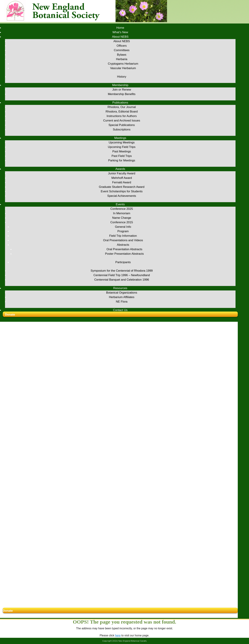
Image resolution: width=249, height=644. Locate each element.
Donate (10, 315)
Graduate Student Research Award (122, 187)
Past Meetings (122, 151)
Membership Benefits (122, 94)
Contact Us (120, 310)
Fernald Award (122, 182)
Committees (122, 50)
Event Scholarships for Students (122, 191)
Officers (122, 46)
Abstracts (123, 245)
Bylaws (122, 55)
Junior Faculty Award (122, 173)
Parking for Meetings (122, 160)
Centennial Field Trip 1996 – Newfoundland (122, 275)
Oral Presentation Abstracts (124, 249)
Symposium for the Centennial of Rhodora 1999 (122, 271)
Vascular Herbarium (123, 68)
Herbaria (122, 59)
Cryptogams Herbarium (123, 64)
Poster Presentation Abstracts (124, 254)
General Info (123, 227)
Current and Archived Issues (122, 121)
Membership (120, 85)
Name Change (122, 218)
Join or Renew (122, 90)
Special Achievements (122, 196)
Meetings (120, 138)
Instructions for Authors (122, 116)
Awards (120, 169)
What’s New (120, 32)
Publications (120, 103)
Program (123, 231)
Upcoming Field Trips (122, 147)
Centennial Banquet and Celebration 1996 (122, 280)
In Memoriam (122, 213)
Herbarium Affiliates (122, 297)
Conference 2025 (122, 209)
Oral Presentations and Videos (123, 240)
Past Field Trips (122, 156)
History (122, 77)
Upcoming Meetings (122, 142)
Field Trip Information (123, 236)
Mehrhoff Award (122, 178)
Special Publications (122, 125)
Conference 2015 (122, 222)
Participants (123, 262)
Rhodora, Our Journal (122, 107)
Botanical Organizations (122, 293)
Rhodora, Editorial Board (122, 112)
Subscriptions (122, 130)
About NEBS (120, 37)
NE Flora (122, 302)
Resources (120, 288)
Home (120, 28)
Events (120, 204)
